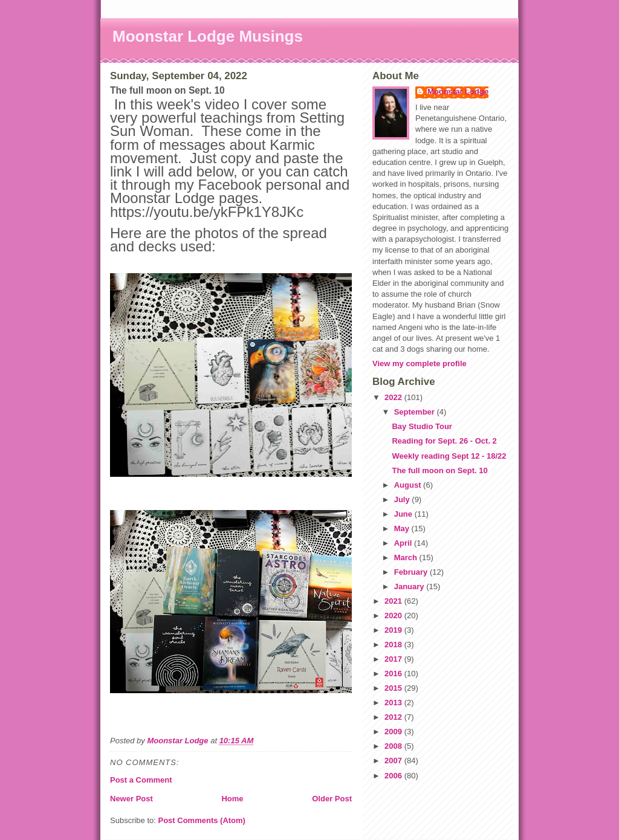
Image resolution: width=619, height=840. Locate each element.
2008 (394, 746)
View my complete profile (420, 363)
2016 (394, 674)
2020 (394, 615)
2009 (394, 732)
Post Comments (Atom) (202, 820)
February (412, 572)
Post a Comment (141, 780)
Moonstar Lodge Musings (208, 36)
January (410, 586)
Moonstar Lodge (458, 92)
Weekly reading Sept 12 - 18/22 (449, 456)
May (403, 528)
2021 (394, 601)
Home (232, 799)
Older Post (332, 799)
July (403, 499)
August (409, 485)
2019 (394, 630)
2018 (394, 645)
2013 (394, 703)
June (404, 514)
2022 (394, 397)
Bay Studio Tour (422, 426)
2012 (394, 717)
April (404, 543)
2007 (394, 761)
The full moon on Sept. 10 (439, 470)
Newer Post (131, 799)
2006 (394, 776)
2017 (394, 659)
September (416, 412)
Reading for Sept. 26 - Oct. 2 (444, 441)
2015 (394, 688)
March (407, 557)
